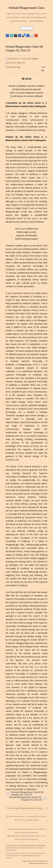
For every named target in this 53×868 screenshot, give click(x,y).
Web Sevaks (27, 861)
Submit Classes (33, 820)
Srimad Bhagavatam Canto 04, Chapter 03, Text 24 (25, 799)
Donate (35, 861)
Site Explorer (26, 28)
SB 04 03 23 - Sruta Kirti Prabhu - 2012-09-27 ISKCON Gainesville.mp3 (23, 63)
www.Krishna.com (28, 856)
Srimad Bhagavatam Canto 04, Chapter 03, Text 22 (28, 793)
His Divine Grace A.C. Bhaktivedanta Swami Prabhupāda (25, 845)
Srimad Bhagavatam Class (26, 8)
